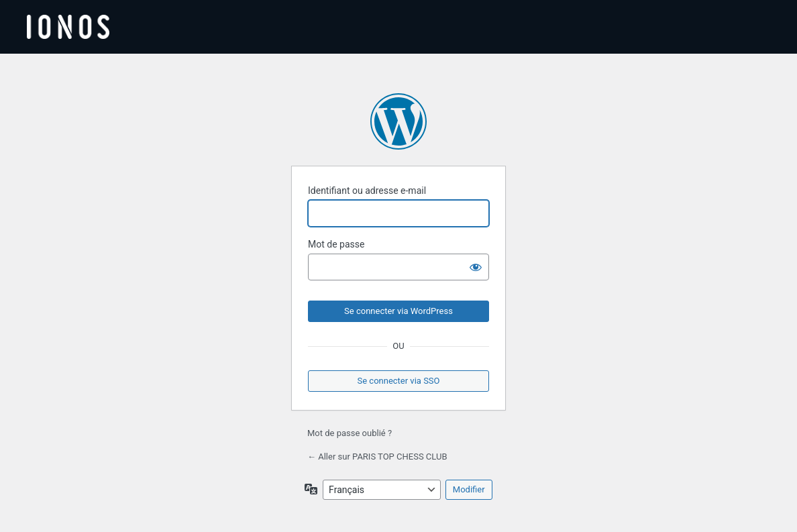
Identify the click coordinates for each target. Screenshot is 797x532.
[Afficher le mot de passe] (476, 267)
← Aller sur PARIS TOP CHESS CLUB (377, 457)
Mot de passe (336, 244)
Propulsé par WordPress (398, 121)
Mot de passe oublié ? (350, 433)
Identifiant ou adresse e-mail (367, 191)
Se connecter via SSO (398, 381)
